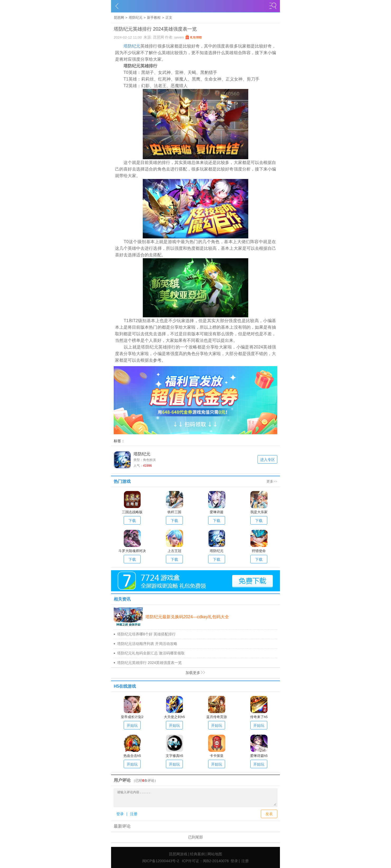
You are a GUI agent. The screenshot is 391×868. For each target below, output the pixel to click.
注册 (134, 814)
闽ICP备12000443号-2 (161, 861)
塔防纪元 (136, 18)
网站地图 (215, 854)
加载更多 (158, 673)
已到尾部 (195, 837)
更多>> (272, 481)
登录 (120, 814)
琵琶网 (119, 18)
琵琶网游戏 (178, 854)
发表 (269, 814)
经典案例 (197, 854)
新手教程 (154, 18)
